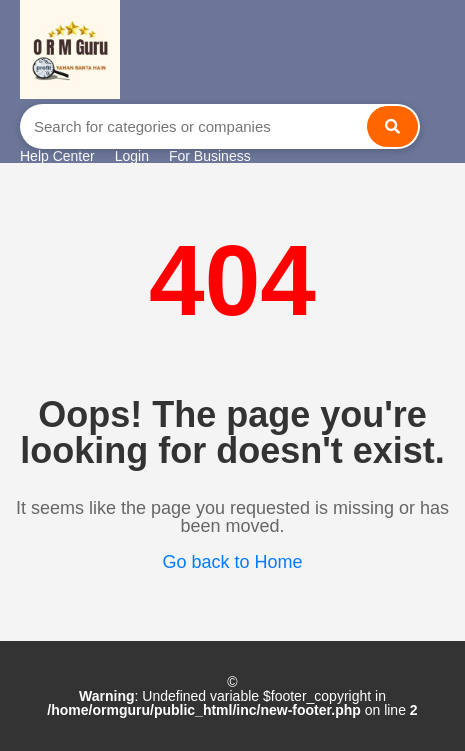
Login (132, 156)
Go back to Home (232, 562)
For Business (210, 156)
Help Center (57, 156)
